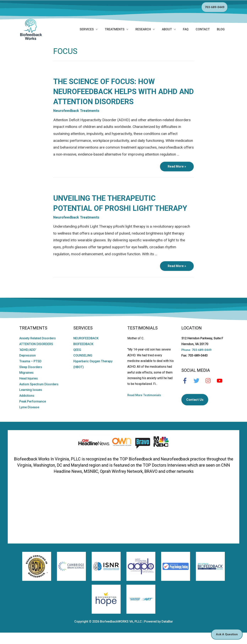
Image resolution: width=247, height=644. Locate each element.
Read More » (179, 168)
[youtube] (222, 391)
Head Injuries (29, 389)
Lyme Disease (29, 418)
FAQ (186, 29)
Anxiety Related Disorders (38, 349)
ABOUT (167, 29)
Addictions (27, 406)
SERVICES (87, 29)
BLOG (221, 29)
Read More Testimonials (145, 406)
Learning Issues (31, 400)
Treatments (115, 29)
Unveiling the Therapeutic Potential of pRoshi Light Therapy (108, 208)
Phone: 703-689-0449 (197, 360)
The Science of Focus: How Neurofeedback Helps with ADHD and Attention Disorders (120, 91)
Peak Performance (33, 412)
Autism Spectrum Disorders (39, 395)
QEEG (77, 360)
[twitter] (198, 391)
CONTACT (203, 29)
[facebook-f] (187, 391)
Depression (27, 366)
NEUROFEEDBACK (86, 349)
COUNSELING (83, 366)
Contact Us (195, 410)
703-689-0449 (214, 7)
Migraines (26, 383)
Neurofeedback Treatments (77, 111)
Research (143, 29)
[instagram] (210, 391)
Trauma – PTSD (30, 372)
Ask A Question (226, 634)
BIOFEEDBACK (83, 355)
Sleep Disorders (31, 377)
